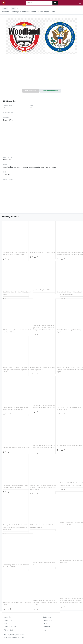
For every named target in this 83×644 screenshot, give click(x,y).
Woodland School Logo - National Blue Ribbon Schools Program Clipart (14, 250)
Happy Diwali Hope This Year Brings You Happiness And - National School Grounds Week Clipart (41, 598)
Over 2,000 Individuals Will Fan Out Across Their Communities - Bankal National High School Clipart (14, 522)
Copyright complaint (50, 90)
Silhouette (47, 627)
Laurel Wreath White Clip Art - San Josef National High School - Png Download (68, 480)
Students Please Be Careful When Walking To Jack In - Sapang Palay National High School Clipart (41, 483)
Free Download (31, 90)
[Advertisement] (41, 73)
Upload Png (47, 620)
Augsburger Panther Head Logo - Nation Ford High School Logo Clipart (14, 483)
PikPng (5, 9)
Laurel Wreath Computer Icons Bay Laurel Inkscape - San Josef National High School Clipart (41, 443)
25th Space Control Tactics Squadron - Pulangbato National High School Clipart (40, 403)
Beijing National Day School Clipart (41, 285)
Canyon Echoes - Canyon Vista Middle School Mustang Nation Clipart (13, 405)
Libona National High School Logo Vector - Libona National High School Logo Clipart (68, 250)
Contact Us (8, 620)
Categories (47, 617)
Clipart (46, 623)
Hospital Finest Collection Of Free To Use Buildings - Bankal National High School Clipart (15, 365)
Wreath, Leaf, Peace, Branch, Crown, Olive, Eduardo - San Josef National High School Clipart (68, 365)
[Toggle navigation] (80, 3)
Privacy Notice (9, 630)
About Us (7, 617)
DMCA (6, 623)
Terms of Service (10, 627)
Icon (45, 630)
